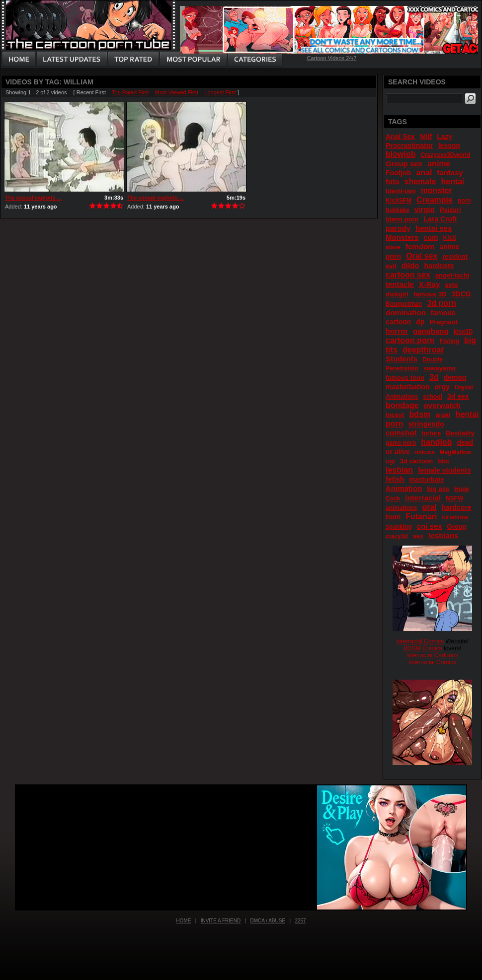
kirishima (455, 517)
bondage (402, 405)
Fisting (449, 341)
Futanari (421, 517)
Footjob (398, 173)
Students (402, 359)
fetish (395, 479)
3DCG (461, 294)
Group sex (404, 164)
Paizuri (450, 210)
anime (439, 164)
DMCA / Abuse (268, 921)
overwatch (442, 405)
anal (424, 173)
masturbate (426, 479)
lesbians (443, 535)
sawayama (440, 368)
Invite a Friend (221, 921)
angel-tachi (452, 275)
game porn (401, 443)
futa (393, 181)
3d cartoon (416, 461)
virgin (425, 209)
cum (431, 237)
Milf (426, 137)
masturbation (408, 387)
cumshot (401, 433)
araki (443, 415)
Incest (395, 415)
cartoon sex (408, 275)
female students (444, 470)
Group (457, 526)
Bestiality (460, 433)
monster (437, 190)
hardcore (439, 266)
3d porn (442, 303)
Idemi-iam (401, 191)
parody (398, 228)
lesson (449, 145)
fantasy (450, 173)
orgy (442, 387)
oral (429, 507)
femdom (420, 246)
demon (455, 377)
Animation (404, 488)
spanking (399, 527)
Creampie (435, 200)
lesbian (399, 470)
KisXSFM (399, 201)
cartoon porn (410, 340)
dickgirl (397, 294)
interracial (423, 498)
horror (397, 331)
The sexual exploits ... (33, 198)
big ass (438, 489)
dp (420, 322)
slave (393, 247)
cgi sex (430, 526)
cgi (390, 461)
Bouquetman (404, 304)
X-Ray (430, 284)
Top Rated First (130, 92)
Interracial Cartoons (433, 655)
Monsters (402, 237)
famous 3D (430, 294)
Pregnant (443, 322)
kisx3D (463, 332)
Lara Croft (440, 219)
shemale (420, 181)
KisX (450, 238)
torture (432, 433)
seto (451, 285)
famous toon (405, 378)
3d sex (458, 396)
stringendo (426, 424)
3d (434, 377)
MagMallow (455, 452)
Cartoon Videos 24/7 (331, 58)
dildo (410, 265)
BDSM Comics (423, 648)
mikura (425, 452)
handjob (436, 442)
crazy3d (397, 536)
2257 (300, 921)
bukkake (398, 210)
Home (183, 921)
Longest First (220, 92)
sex (418, 536)
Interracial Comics (420, 641)
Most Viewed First (177, 92)
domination (406, 313)
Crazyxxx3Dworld (445, 155)
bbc (443, 461)
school (433, 397)
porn (464, 201)
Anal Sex (400, 137)
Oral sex (422, 256)
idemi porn (402, 219)
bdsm (420, 414)
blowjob (401, 154)
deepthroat (423, 350)
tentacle (400, 284)
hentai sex (434, 228)
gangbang (431, 331)
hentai (453, 181)
